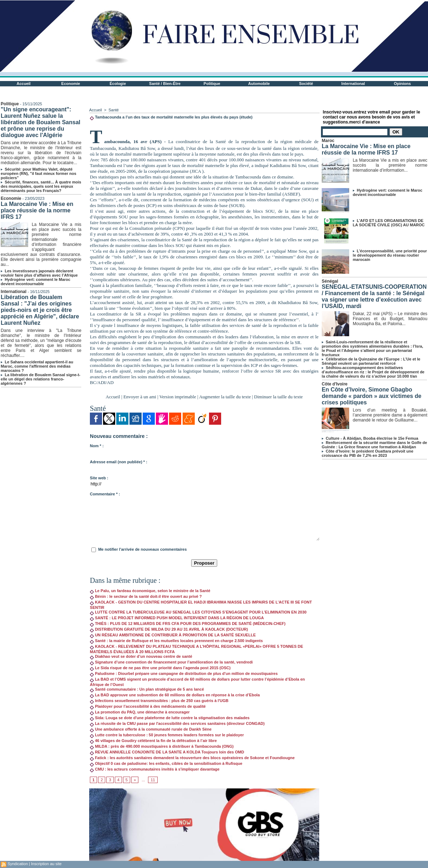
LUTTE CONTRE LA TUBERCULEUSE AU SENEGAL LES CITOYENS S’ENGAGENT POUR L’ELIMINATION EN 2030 (198, 612)
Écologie (118, 84)
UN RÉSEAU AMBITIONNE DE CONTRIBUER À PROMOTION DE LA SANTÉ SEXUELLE (173, 635)
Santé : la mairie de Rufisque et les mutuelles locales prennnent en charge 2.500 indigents (176, 641)
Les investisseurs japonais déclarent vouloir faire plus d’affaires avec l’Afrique (39, 273)
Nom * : (97, 446)
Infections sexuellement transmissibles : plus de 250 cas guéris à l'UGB (159, 701)
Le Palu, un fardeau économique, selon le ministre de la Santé (150, 591)
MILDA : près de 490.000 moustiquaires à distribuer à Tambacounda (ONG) (162, 746)
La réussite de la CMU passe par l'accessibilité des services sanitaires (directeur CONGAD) (177, 723)
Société (306, 84)
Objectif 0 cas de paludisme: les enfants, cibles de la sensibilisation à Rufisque (166, 763)
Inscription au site (46, 864)
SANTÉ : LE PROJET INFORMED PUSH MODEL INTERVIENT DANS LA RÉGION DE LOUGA (177, 618)
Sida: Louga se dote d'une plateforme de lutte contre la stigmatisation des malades (170, 718)
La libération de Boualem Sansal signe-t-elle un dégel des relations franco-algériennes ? (40, 379)
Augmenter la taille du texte (225, 397)
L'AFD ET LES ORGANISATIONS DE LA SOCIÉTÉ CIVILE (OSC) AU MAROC (389, 223)
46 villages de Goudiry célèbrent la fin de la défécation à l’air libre (153, 741)
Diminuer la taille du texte (278, 397)
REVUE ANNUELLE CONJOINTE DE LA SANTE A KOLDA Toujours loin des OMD (167, 752)
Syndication (18, 864)
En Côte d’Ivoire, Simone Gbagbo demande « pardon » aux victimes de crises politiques (371, 396)
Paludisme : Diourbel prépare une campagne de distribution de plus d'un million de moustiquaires (184, 673)
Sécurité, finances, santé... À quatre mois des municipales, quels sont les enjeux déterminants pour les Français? (41, 186)
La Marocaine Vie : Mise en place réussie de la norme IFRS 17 (37, 210)
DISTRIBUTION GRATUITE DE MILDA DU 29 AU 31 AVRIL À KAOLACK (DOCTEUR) (169, 629)
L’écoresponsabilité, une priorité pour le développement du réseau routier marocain (390, 255)
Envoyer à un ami (140, 397)
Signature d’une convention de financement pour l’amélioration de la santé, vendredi (171, 662)
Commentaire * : (105, 494)
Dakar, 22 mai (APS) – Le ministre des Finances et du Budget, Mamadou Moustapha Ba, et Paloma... (390, 319)
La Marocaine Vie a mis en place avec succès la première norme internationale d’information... (390, 165)
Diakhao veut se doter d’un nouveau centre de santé (141, 656)
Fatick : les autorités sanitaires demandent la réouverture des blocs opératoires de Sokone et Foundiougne (192, 758)
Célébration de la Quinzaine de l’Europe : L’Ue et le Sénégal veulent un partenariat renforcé (371, 361)
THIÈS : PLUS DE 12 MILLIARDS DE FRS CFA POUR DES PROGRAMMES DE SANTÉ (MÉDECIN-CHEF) (188, 624)
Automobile (259, 84)
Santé (114, 110)
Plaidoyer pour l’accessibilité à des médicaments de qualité (148, 706)
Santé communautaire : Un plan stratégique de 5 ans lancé (147, 689)
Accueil (24, 84)
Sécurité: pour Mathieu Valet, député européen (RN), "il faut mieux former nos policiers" (39, 173)
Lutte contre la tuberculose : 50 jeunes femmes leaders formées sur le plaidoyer (167, 735)
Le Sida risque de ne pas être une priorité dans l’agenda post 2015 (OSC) (160, 668)
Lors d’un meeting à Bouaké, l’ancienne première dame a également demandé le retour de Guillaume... (390, 415)
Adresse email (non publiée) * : (119, 462)
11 (153, 780)
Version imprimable (178, 397)
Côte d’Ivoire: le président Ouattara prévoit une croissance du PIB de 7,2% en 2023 (368, 453)
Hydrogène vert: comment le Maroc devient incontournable (35, 282)
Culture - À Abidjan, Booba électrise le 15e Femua (372, 438)
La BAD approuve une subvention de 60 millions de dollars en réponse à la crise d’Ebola (175, 695)
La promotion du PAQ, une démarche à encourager (140, 712)
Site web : (99, 478)
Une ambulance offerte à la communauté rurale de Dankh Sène (151, 729)
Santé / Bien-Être (165, 84)
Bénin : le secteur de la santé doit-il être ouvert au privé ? (146, 596)
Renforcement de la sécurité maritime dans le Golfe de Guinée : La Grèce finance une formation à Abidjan (374, 445)
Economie (71, 84)
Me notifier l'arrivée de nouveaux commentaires (142, 549)
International (353, 84)
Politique (212, 84)
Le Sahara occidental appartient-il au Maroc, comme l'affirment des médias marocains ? (37, 366)
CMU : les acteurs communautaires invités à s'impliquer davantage (155, 769)
